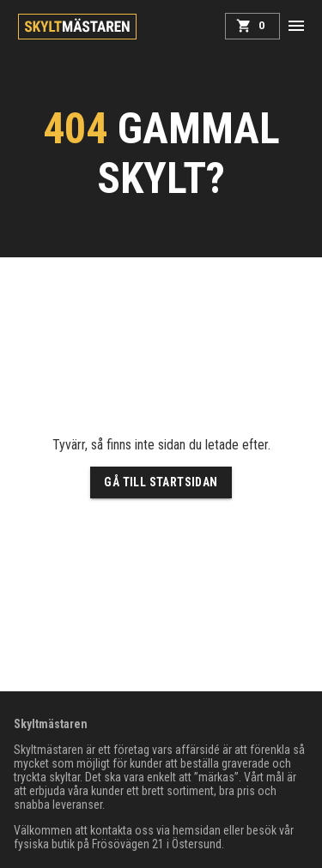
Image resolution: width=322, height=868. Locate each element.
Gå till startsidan (161, 482)
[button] (296, 26)
